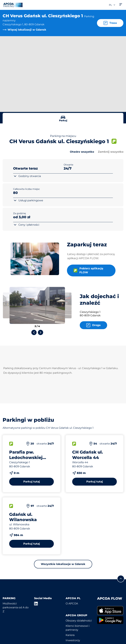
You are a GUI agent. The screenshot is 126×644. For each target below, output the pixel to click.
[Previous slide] (34, 332)
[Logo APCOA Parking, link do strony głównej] (13, 5)
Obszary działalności (79, 621)
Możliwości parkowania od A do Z (16, 607)
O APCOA (72, 603)
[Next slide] (41, 332)
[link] (110, 610)
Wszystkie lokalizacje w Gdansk (63, 564)
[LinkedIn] (36, 604)
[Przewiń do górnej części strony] (121, 579)
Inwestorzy (73, 640)
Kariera (70, 635)
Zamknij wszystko (111, 152)
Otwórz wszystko (82, 152)
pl (112, 5)
